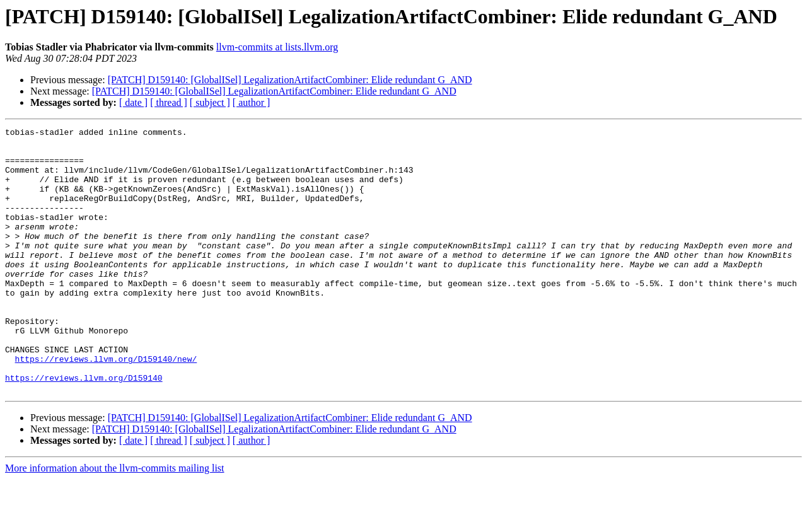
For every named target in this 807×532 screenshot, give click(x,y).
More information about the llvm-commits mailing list (115, 521)
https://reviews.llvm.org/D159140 (84, 429)
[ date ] (133, 102)
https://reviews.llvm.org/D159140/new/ (106, 406)
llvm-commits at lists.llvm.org (277, 47)
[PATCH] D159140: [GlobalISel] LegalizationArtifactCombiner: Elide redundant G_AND (290, 80)
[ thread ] (169, 102)
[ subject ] (210, 102)
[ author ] (252, 102)
